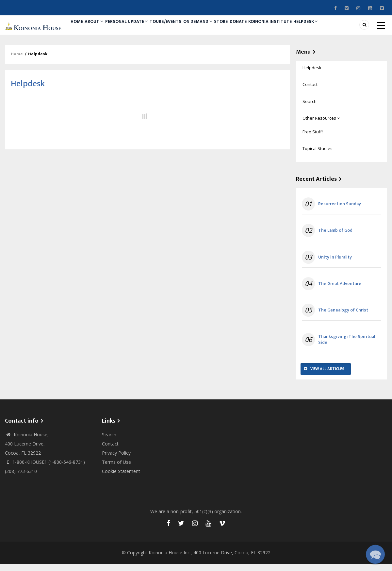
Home (79, 28)
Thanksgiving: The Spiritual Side (347, 347)
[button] (375, 554)
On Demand (214, 28)
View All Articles (327, 376)
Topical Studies (318, 156)
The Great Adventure (340, 291)
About (100, 28)
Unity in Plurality (335, 264)
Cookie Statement (121, 478)
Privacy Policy (116, 460)
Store (241, 28)
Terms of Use (116, 469)
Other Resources (321, 125)
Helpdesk (338, 28)
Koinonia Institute (298, 28)
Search (310, 109)
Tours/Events (178, 28)
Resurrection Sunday (340, 211)
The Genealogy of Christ (343, 317)
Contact (310, 92)
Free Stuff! (313, 139)
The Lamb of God (335, 238)
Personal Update (136, 28)
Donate (263, 28)
